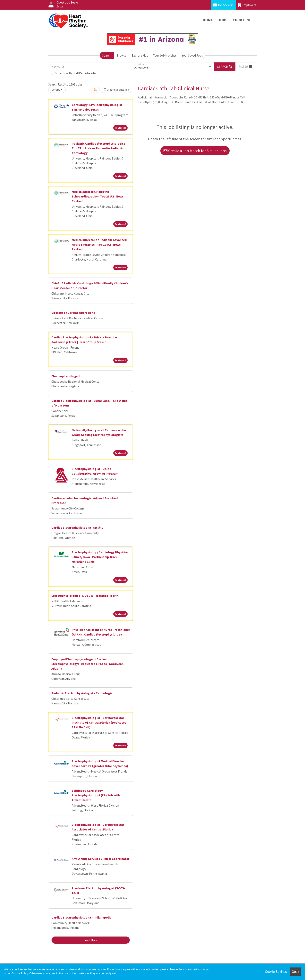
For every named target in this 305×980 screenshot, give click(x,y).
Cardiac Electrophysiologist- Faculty (77, 527)
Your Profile (245, 20)
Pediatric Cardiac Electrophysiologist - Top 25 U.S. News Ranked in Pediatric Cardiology (99, 148)
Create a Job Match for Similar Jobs (195, 151)
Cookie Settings (276, 972)
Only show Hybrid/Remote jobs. (76, 73)
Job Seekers (223, 5)
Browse (121, 55)
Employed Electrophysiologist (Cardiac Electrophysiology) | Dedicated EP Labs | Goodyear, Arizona (88, 664)
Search (107, 55)
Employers (247, 5)
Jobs (223, 20)
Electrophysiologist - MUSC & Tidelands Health (85, 596)
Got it (295, 972)
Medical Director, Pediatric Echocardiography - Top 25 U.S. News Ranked (98, 196)
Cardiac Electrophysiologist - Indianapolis (81, 917)
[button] (245, 67)
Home (208, 20)
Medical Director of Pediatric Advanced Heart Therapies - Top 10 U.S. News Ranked (99, 244)
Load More (91, 940)
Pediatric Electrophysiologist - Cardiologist (83, 693)
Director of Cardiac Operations (73, 313)
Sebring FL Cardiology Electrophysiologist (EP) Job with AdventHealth (96, 795)
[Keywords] (91, 67)
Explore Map (140, 55)
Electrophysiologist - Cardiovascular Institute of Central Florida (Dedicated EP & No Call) (99, 722)
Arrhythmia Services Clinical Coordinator (101, 859)
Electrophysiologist (66, 376)
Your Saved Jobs (192, 55)
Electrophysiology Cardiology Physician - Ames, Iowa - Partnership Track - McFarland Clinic (100, 557)
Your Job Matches (165, 55)
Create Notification (116, 90)
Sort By (56, 90)
